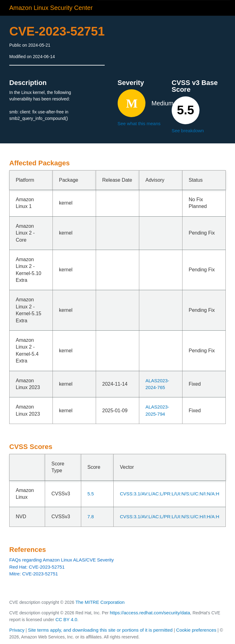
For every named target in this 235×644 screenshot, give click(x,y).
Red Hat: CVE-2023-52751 (37, 567)
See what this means (139, 123)
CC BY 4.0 (66, 619)
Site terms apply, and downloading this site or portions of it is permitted (100, 630)
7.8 (91, 517)
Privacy (17, 630)
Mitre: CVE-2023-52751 (34, 574)
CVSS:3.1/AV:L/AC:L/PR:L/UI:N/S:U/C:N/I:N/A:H (170, 494)
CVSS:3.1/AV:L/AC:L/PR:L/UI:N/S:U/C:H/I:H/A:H (170, 517)
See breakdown (188, 131)
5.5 (91, 494)
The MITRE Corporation (100, 602)
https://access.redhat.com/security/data (150, 613)
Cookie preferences (196, 630)
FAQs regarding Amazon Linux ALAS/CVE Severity (62, 560)
